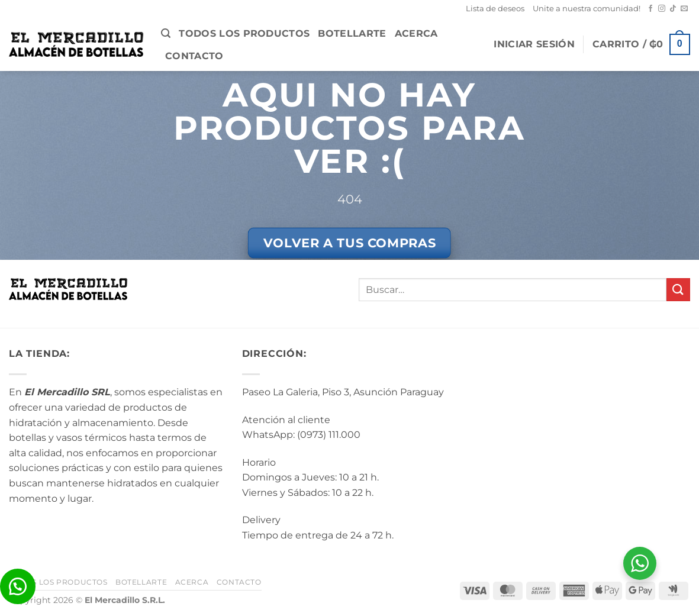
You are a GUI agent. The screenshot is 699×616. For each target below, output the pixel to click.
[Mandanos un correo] (684, 9)
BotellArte (352, 33)
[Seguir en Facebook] (650, 9)
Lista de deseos (495, 9)
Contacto (194, 56)
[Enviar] (678, 290)
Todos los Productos (244, 33)
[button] (166, 33)
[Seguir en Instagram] (662, 9)
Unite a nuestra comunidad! (587, 9)
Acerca (416, 33)
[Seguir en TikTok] (673, 9)
